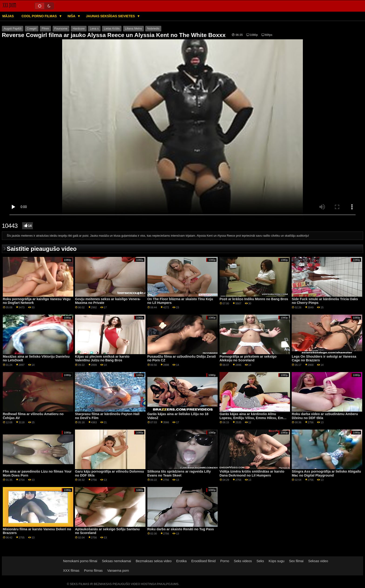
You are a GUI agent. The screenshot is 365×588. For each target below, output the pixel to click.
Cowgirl (32, 29)
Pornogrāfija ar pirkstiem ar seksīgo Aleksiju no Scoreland (248, 358)
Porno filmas (93, 571)
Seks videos (243, 561)
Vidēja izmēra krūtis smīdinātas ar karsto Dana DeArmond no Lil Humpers (252, 473)
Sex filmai (296, 561)
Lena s (94, 29)
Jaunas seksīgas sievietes (111, 16)
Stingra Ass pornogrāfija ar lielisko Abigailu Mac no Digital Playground (326, 473)
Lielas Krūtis (112, 29)
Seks (260, 561)
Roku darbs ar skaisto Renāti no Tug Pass (181, 529)
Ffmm (45, 29)
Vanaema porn (118, 571)
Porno (225, 561)
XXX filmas (71, 571)
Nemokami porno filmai (80, 561)
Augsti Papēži (13, 29)
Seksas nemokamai (117, 561)
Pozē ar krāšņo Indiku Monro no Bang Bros (254, 299)
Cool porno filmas (40, 16)
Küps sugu (277, 561)
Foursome (61, 29)
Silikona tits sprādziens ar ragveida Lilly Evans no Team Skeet (179, 473)
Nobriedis (153, 29)
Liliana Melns (133, 29)
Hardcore (79, 29)
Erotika (181, 561)
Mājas (8, 16)
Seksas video (318, 561)
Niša (72, 16)
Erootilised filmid (204, 561)
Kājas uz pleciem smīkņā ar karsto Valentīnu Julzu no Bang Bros (102, 358)
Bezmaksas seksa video (154, 561)
